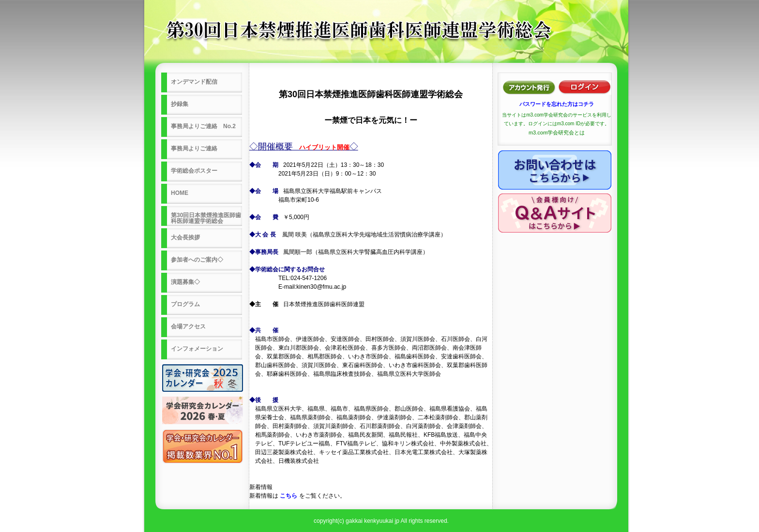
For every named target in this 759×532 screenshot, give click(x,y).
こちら (288, 496)
